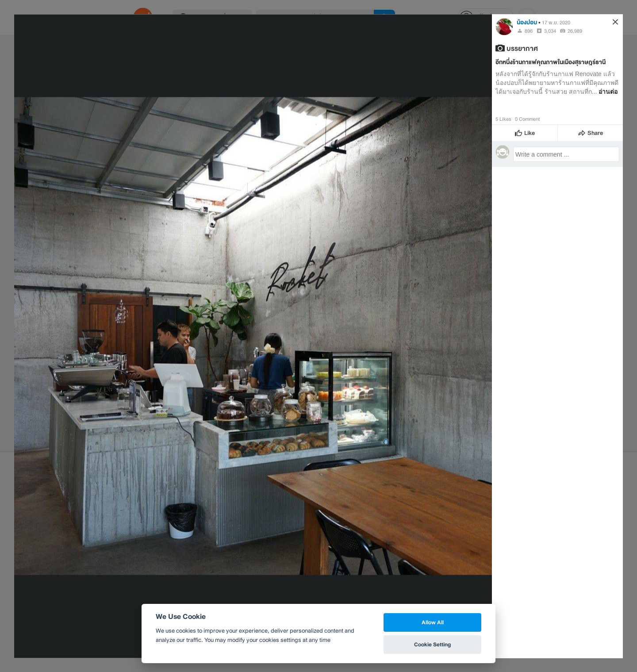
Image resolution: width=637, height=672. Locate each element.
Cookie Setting (432, 644)
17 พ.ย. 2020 (556, 22)
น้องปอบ (527, 22)
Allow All (433, 622)
